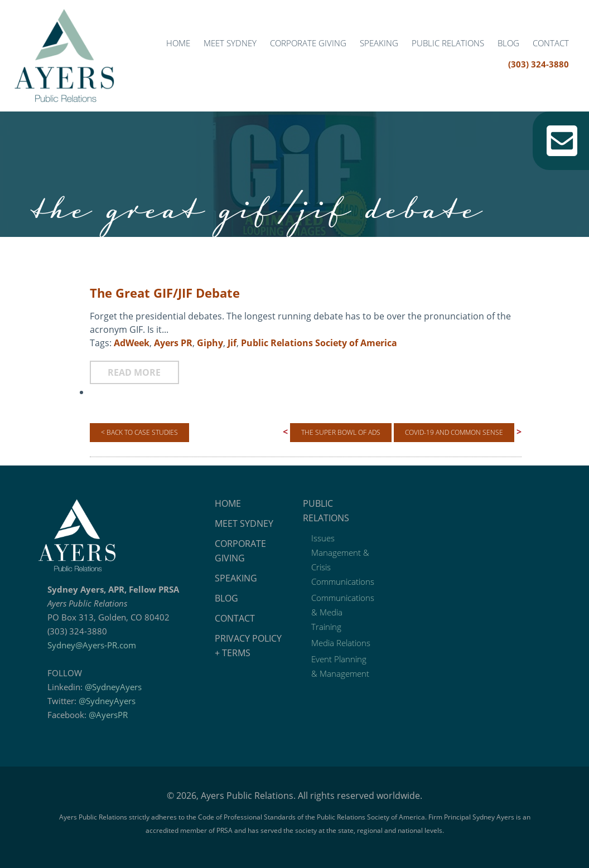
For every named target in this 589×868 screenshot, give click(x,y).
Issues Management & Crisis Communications (343, 560)
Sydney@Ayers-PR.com (92, 645)
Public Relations (448, 43)
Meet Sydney (230, 43)
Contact (551, 43)
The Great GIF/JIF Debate (165, 293)
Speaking (379, 43)
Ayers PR (173, 343)
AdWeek (132, 343)
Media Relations (341, 643)
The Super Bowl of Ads (341, 432)
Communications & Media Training (343, 612)
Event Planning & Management (340, 666)
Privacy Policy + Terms (248, 646)
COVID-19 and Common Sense (454, 432)
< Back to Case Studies (139, 432)
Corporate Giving (308, 43)
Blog (508, 43)
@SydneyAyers (113, 687)
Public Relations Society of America (319, 343)
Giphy (210, 343)
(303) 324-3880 (539, 64)
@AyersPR (108, 715)
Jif (232, 343)
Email (562, 141)
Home (178, 43)
